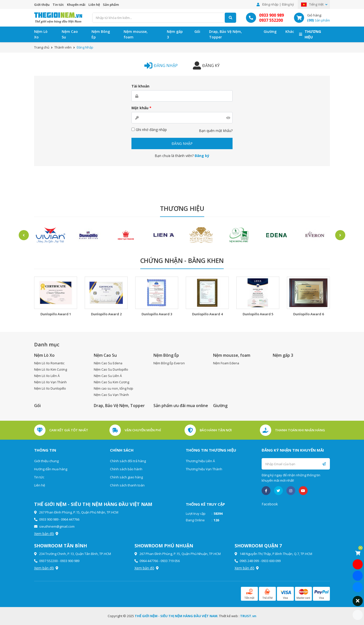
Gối (197, 31)
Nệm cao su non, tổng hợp (114, 388)
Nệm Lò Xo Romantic (50, 363)
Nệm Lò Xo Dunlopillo (50, 388)
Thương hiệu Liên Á (200, 461)
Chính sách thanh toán (127, 485)
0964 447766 (70, 519)
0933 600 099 (271, 561)
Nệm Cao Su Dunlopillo (111, 369)
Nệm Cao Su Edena (108, 363)
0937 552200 (271, 20)
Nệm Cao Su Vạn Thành (112, 395)
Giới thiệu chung (46, 461)
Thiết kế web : (229, 616)
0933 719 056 (170, 561)
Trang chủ (42, 47)
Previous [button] (21, 235)
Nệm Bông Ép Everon (169, 363)
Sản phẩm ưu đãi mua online (181, 406)
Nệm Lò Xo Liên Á (47, 376)
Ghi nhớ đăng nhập (149, 130)
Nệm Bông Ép (101, 34)
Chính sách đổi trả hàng (128, 461)
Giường (270, 31)
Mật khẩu (141, 108)
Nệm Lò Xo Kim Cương (51, 369)
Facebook (270, 504)
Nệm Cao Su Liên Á (108, 376)
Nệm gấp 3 (175, 34)
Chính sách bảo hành (126, 469)
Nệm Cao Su (70, 34)
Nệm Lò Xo (41, 34)
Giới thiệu (42, 5)
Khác (290, 31)
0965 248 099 (249, 561)
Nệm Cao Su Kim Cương (112, 382)
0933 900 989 (271, 15)
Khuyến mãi (76, 5)
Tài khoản (140, 86)
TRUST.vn (248, 616)
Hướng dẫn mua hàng (51, 469)
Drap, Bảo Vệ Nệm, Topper (225, 34)
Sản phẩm (111, 5)
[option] (50, 235)
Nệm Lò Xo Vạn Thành (51, 382)
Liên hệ (94, 5)
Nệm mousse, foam (136, 34)
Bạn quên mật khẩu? (216, 131)
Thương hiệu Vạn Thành (204, 469)
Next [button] (343, 235)
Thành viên (63, 47)
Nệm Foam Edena (226, 363)
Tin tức (58, 5)
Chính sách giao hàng (126, 477)
